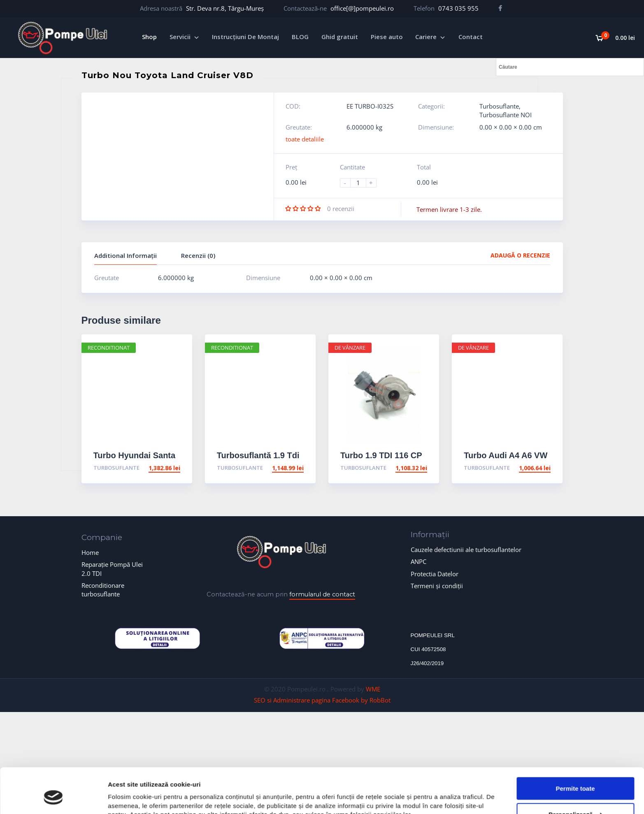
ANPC (418, 561)
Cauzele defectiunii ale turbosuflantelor (466, 550)
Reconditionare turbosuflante (103, 590)
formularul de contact (322, 594)
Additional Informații (126, 255)
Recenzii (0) (198, 255)
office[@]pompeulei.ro (362, 8)
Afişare (119, 798)
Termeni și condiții (437, 586)
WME (373, 689)
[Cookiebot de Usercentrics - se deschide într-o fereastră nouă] (53, 798)
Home (90, 552)
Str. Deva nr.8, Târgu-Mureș (225, 8)
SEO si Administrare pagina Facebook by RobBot (322, 700)
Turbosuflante (499, 106)
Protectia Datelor (435, 574)
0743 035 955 (458, 8)
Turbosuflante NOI (506, 115)
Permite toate (575, 750)
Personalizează (576, 776)
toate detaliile (305, 139)
